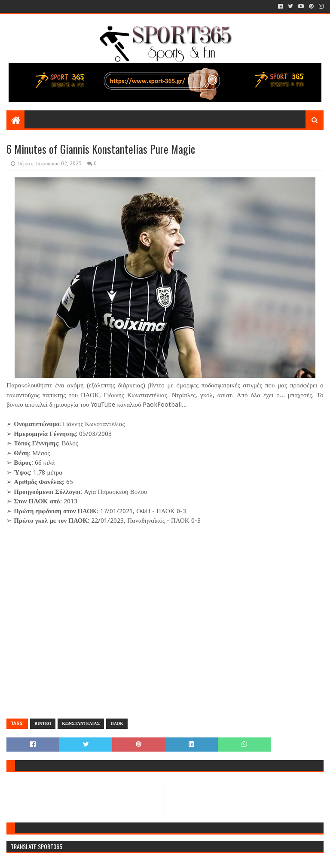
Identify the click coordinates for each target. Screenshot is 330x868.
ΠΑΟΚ (117, 723)
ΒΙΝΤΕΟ (43, 723)
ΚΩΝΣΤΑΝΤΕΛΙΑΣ (81, 723)
